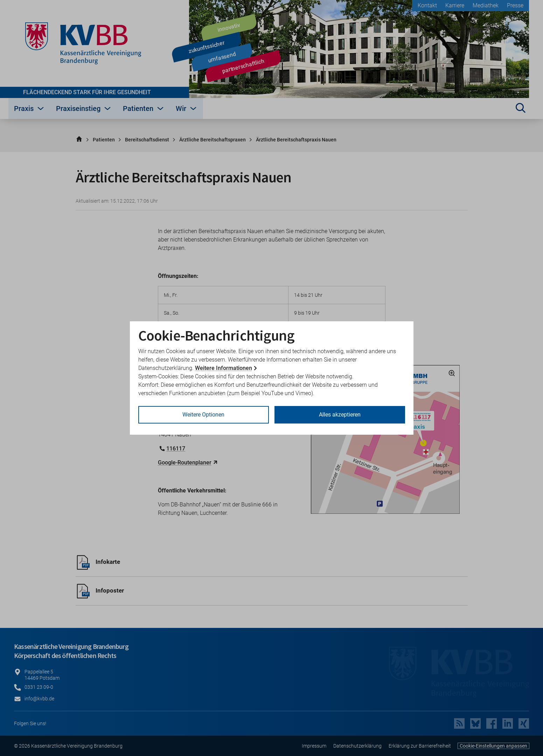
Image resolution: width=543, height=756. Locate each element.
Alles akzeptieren (340, 415)
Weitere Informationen (224, 368)
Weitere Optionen (203, 415)
